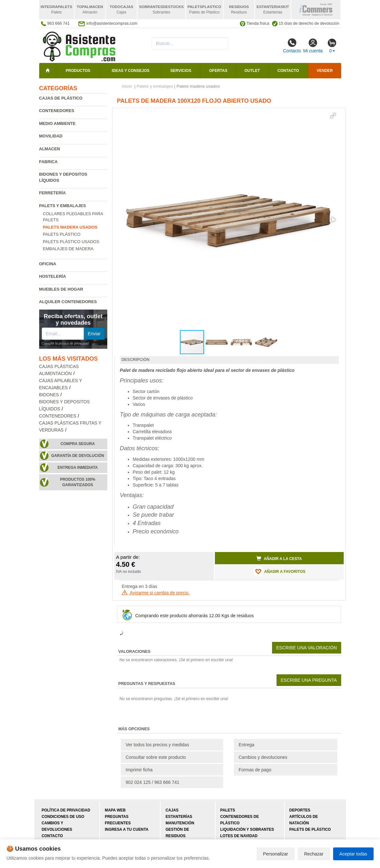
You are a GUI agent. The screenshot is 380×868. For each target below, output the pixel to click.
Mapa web (115, 810)
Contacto (292, 46)
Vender (325, 71)
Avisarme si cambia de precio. (156, 593)
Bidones (49, 395)
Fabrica (49, 162)
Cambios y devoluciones (263, 757)
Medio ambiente (57, 123)
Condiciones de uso (63, 817)
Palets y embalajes (63, 206)
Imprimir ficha (139, 770)
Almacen (50, 149)
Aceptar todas (353, 854)
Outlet (252, 71)
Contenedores (57, 111)
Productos (78, 71)
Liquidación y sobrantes (247, 829)
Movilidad (51, 136)
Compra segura (78, 444)
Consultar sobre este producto (156, 757)
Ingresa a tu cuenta (127, 829)
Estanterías (179, 817)
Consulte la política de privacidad (65, 343)
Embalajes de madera (68, 249)
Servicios (181, 71)
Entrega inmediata (78, 468)
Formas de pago (255, 770)
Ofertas (218, 71)
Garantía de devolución (78, 456)
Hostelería (53, 276)
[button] (333, 116)
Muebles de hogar (61, 289)
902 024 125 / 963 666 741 (152, 782)
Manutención (180, 823)
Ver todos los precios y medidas (157, 745)
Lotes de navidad (239, 836)
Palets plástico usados (71, 242)
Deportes (300, 810)
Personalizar (276, 854)
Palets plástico (62, 234)
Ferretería (53, 193)
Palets (228, 810)
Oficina (48, 264)
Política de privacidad (66, 810)
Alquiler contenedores (68, 302)
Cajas (172, 810)
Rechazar (314, 854)
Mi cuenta (313, 46)
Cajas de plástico (61, 98)
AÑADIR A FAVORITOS (279, 571)
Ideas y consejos (131, 71)
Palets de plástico (310, 829)
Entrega (247, 745)
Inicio (127, 86)
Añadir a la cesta (279, 558)
